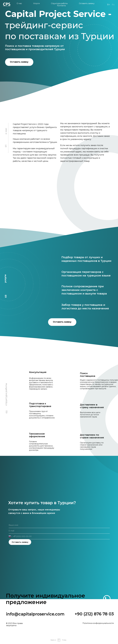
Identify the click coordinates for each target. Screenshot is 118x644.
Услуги (36, 3)
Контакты (61, 6)
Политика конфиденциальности (98, 623)
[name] (59, 525)
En (108, 5)
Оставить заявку (87, 3)
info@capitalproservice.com (35, 614)
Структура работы (59, 3)
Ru (113, 5)
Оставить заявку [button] (19, 62)
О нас (19, 3)
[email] (59, 531)
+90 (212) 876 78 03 (94, 614)
